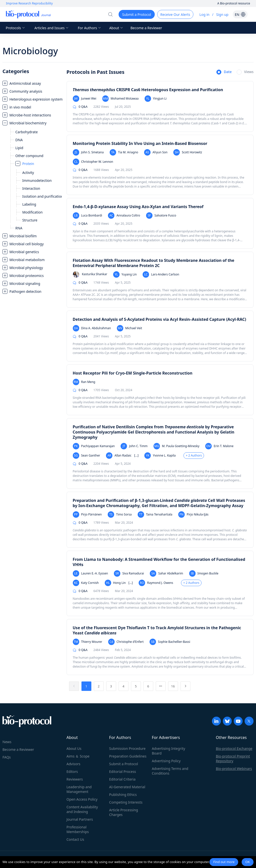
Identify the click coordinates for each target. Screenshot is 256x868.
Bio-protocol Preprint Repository (233, 759)
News (7, 742)
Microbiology (30, 51)
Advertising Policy (166, 761)
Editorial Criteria (122, 779)
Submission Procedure (127, 748)
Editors (72, 772)
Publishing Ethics (123, 795)
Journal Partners (80, 819)
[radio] (224, 72)
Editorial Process (123, 772)
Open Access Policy (82, 799)
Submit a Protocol (124, 764)
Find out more (224, 862)
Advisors (74, 764)
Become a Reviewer (146, 28)
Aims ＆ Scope (78, 756)
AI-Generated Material (127, 787)
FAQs (7, 757)
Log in (205, 14)
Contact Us (75, 839)
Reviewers (75, 779)
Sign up (222, 14)
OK (248, 862)
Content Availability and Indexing (82, 809)
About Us (74, 748)
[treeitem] (32, 83)
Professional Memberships (78, 829)
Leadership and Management (79, 789)
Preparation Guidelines (128, 756)
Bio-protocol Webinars (234, 769)
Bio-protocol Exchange (234, 748)
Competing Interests (126, 802)
